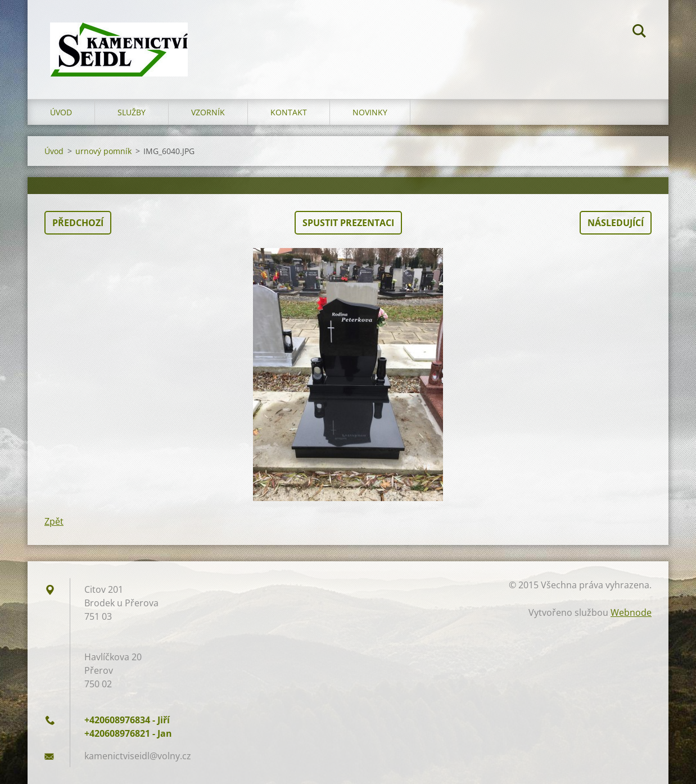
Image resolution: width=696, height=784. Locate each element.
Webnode (631, 612)
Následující (616, 223)
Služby (132, 112)
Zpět (54, 521)
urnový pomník (103, 151)
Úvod (61, 112)
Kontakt (289, 112)
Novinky (370, 112)
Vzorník (208, 112)
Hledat (639, 33)
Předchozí (78, 223)
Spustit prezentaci (348, 223)
